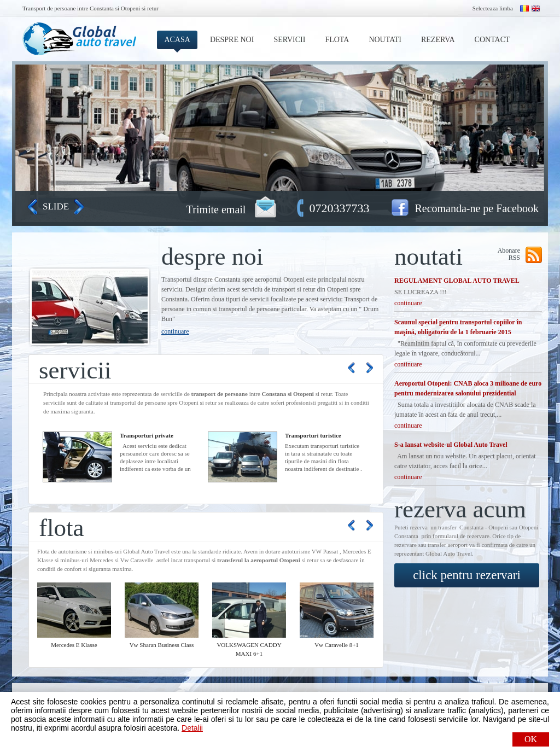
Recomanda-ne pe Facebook (477, 208)
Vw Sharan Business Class (162, 645)
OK (531, 739)
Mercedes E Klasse (74, 645)
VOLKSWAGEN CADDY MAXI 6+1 (249, 649)
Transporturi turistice (313, 435)
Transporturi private (147, 435)
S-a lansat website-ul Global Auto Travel (451, 445)
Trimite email (216, 209)
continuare (175, 331)
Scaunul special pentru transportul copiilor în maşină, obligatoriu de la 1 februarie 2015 (458, 327)
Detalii (192, 728)
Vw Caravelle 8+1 (337, 645)
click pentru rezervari (467, 575)
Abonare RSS (509, 254)
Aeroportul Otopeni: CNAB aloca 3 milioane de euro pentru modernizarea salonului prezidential (468, 388)
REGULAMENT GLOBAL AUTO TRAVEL (457, 281)
